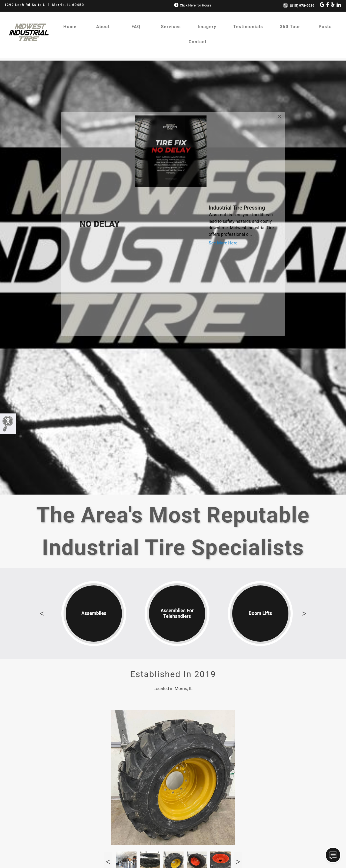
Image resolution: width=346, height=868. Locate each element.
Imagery (207, 27)
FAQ (136, 27)
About (103, 27)
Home (70, 27)
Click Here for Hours (192, 5)
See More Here (223, 243)
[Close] (280, 116)
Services (171, 27)
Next (304, 614)
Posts (325, 27)
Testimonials (248, 27)
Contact (198, 42)
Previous (42, 614)
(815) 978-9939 (299, 6)
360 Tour (290, 27)
